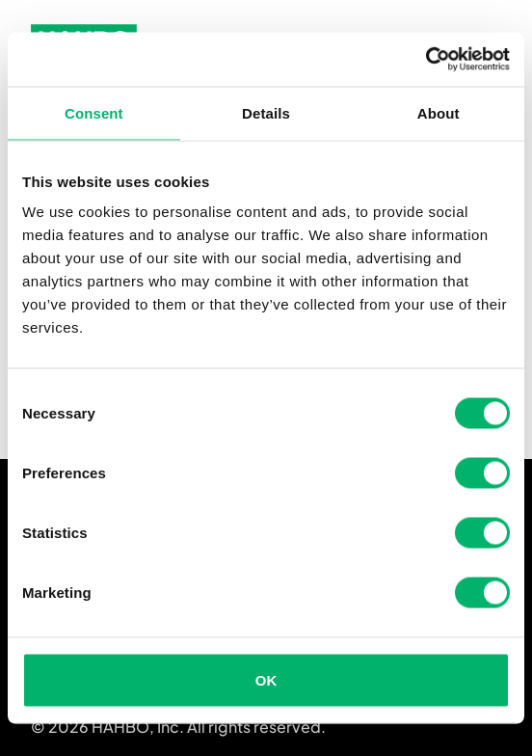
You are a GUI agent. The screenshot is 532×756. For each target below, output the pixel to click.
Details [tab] (266, 112)
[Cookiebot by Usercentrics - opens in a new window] (426, 60)
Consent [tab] (94, 112)
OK (266, 680)
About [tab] (439, 112)
